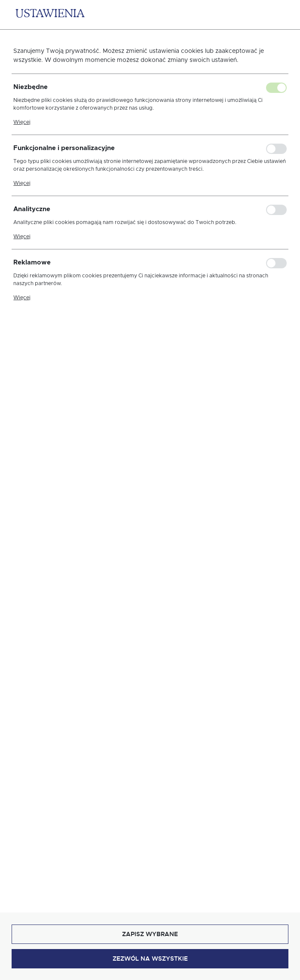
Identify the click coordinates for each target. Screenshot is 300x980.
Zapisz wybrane (150, 934)
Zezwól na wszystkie (150, 958)
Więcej (22, 122)
